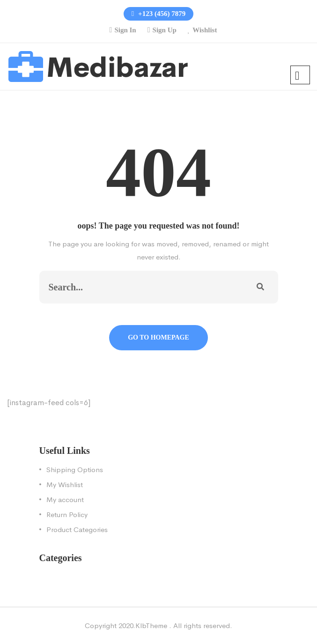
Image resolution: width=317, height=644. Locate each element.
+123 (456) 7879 (158, 14)
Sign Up (165, 30)
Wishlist (205, 30)
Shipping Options (75, 470)
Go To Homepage (158, 337)
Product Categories (77, 529)
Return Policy (67, 514)
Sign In (125, 30)
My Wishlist (65, 485)
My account (65, 500)
